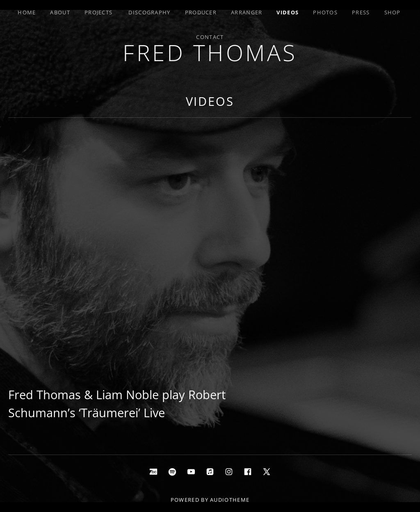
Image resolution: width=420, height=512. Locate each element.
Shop (393, 12)
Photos (325, 12)
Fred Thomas (210, 52)
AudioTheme (230, 500)
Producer (201, 12)
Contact (210, 37)
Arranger (247, 12)
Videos (288, 12)
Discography (149, 12)
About (60, 12)
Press (361, 12)
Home (27, 12)
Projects (98, 12)
